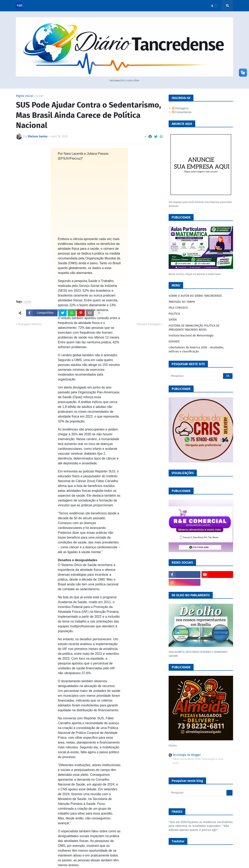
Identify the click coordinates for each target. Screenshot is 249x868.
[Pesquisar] (201, 376)
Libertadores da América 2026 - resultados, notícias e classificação (196, 349)
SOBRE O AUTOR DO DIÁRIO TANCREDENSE (195, 296)
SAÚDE (173, 320)
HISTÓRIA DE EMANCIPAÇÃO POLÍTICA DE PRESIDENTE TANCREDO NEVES (194, 328)
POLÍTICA (174, 314)
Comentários (182, 112)
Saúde (39, 96)
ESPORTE (174, 342)
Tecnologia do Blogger (185, 755)
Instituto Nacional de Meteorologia (191, 336)
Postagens (180, 108)
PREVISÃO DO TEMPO (182, 302)
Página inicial (24, 96)
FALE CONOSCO (178, 308)
